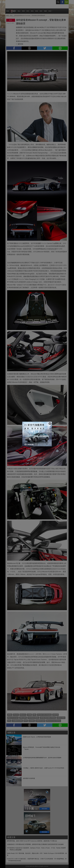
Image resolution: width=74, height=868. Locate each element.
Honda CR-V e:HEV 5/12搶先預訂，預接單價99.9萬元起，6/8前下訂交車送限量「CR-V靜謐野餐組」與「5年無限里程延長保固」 (37, 860)
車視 (32, 12)
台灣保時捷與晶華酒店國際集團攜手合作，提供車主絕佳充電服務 (42, 758)
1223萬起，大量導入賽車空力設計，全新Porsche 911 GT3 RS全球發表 (44, 768)
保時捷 (11, 145)
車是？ (50, 12)
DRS (61, 285)
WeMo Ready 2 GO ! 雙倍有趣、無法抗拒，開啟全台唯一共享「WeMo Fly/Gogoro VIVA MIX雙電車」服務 (37, 854)
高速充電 (10, 279)
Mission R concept (13, 718)
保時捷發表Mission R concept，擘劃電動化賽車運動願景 (30, 15)
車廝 (8, 12)
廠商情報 (20, 44)
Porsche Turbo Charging (44, 715)
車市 (28, 12)
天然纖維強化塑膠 (31, 377)
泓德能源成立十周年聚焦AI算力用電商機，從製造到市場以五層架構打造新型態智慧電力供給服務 (35, 844)
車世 (41, 12)
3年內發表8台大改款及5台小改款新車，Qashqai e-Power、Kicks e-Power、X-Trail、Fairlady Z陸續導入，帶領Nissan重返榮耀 (36, 849)
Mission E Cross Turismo (53, 721)
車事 (23, 12)
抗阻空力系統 (54, 285)
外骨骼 (13, 572)
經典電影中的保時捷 (29, 778)
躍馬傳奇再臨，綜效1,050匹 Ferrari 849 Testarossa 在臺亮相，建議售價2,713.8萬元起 (32, 841)
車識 (37, 12)
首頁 (7, 15)
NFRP (40, 377)
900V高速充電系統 (33, 718)
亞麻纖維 (12, 379)
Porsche (10, 94)
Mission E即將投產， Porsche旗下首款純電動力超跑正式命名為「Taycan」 (42, 748)
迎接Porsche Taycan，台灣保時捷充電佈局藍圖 (37, 737)
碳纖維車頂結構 (57, 569)
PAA (44, 285)
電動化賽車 (23, 718)
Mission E (31, 654)
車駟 (45, 12)
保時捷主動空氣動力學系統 (48, 718)
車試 (19, 12)
